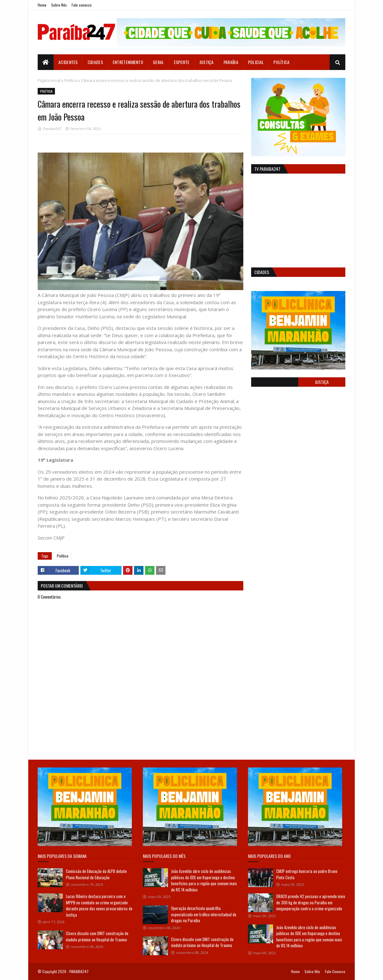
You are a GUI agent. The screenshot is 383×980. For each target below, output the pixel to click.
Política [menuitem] (281, 62)
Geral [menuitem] (159, 62)
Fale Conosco (335, 971)
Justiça (322, 382)
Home (42, 5)
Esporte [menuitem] (182, 62)
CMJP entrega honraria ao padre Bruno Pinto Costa (307, 874)
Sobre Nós (59, 5)
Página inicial (49, 81)
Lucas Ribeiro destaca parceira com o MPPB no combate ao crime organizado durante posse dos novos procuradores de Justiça (99, 905)
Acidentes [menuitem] (68, 62)
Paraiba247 (52, 129)
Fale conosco (82, 5)
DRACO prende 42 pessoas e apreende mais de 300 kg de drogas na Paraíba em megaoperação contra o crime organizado (311, 902)
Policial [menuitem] (256, 62)
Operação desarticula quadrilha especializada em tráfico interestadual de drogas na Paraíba (204, 914)
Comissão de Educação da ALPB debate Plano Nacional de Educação (96, 874)
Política (71, 81)
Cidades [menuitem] (95, 62)
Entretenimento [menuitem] (128, 62)
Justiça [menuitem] (207, 62)
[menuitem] (46, 62)
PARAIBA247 (79, 971)
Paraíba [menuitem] (231, 62)
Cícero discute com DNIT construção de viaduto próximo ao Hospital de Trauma (97, 936)
